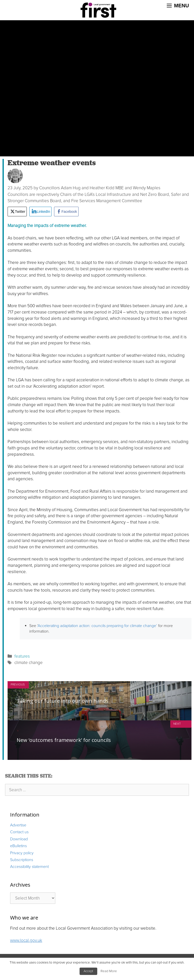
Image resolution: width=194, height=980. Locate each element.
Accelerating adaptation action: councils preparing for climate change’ (97, 626)
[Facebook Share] (66, 212)
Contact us (19, 832)
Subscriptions (22, 860)
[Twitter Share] (17, 212)
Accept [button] (88, 971)
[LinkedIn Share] (40, 212)
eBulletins (18, 846)
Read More (109, 971)
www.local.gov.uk (26, 940)
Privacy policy (22, 853)
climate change (29, 663)
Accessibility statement (29, 867)
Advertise (18, 825)
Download (19, 839)
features (22, 656)
